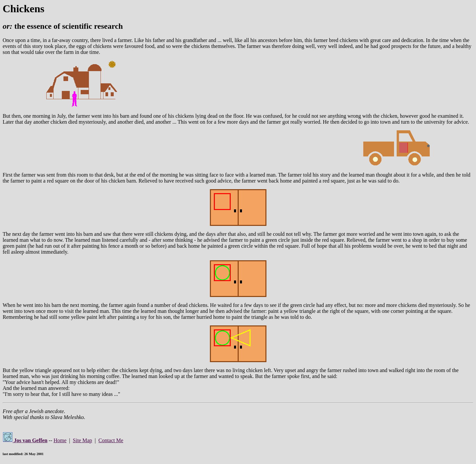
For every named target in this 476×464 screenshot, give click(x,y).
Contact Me (111, 440)
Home (60, 440)
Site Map (82, 440)
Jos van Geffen (25, 440)
